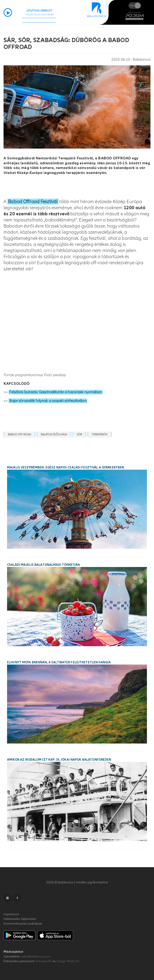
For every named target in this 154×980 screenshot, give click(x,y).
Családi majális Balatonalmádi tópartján (43, 565)
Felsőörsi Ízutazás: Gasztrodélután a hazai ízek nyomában (55, 392)
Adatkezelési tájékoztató (20, 919)
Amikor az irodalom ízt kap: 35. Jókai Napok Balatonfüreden (59, 760)
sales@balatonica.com (36, 956)
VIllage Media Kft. (68, 961)
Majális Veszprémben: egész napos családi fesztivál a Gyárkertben (66, 468)
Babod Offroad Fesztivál (33, 202)
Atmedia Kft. (44, 961)
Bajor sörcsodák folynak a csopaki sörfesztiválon (48, 401)
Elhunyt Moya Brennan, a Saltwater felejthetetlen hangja (59, 662)
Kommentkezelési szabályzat (23, 924)
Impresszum (11, 914)
